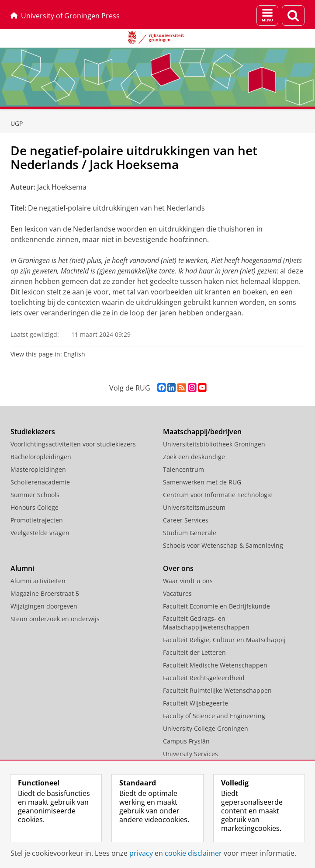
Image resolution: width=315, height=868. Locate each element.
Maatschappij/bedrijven (202, 432)
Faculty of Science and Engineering (214, 716)
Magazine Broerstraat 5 (45, 593)
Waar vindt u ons (188, 581)
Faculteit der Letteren (194, 652)
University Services (190, 754)
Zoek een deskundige (194, 457)
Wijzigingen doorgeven (44, 606)
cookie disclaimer (193, 853)
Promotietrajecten (37, 520)
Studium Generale (190, 533)
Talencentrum (183, 469)
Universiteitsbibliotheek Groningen (214, 444)
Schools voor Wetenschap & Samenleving (223, 545)
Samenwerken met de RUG (202, 482)
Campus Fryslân (186, 741)
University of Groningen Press (65, 16)
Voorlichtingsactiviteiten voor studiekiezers (73, 444)
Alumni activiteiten (38, 581)
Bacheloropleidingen (41, 457)
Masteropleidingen (38, 469)
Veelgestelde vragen (40, 533)
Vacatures (177, 593)
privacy (141, 853)
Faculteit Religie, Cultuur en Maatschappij (224, 640)
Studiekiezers (33, 432)
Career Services (186, 520)
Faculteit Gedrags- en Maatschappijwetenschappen (206, 623)
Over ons (178, 568)
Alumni (22, 568)
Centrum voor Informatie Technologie (218, 495)
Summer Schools (35, 495)
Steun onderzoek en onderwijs (55, 619)
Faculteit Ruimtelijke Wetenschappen (217, 690)
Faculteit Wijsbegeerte (196, 703)
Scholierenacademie (40, 482)
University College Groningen (206, 728)
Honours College (35, 507)
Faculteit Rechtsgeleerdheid (204, 678)
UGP (17, 123)
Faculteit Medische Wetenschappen (215, 665)
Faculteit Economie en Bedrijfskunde (216, 606)
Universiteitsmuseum (194, 507)
